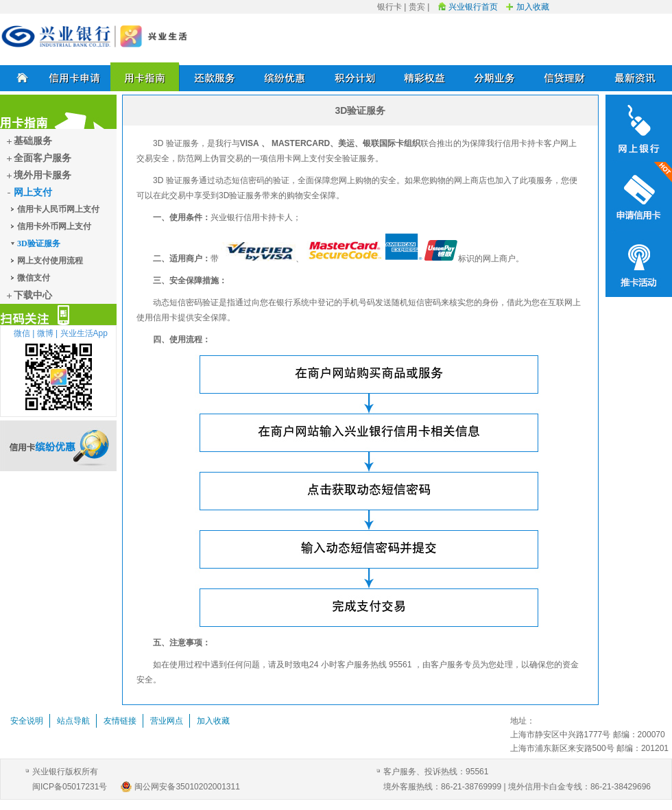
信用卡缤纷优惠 (58, 446)
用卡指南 (145, 77)
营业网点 (167, 721)
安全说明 (27, 721)
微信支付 (34, 278)
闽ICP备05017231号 (70, 787)
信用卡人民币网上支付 (58, 209)
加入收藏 (533, 7)
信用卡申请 (75, 77)
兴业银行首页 (473, 7)
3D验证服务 (39, 243)
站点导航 (73, 721)
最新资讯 (635, 77)
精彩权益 (425, 77)
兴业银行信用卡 (94, 36)
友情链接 (120, 721)
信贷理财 (565, 77)
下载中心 (33, 295)
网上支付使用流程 (50, 261)
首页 (20, 77)
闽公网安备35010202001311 (187, 787)
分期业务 (495, 77)
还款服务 (215, 77)
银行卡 (389, 7)
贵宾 (417, 7)
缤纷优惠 (285, 77)
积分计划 (355, 77)
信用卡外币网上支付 (54, 226)
